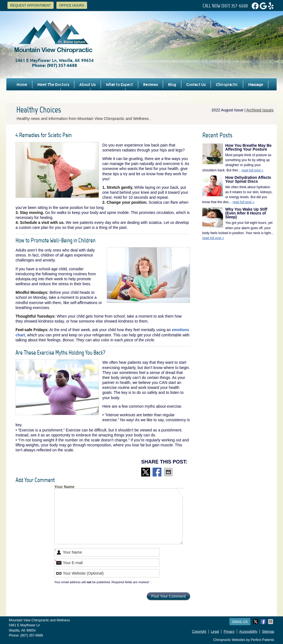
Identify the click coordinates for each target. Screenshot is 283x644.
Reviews (150, 85)
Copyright (199, 632)
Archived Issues (260, 110)
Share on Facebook (158, 472)
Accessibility (248, 632)
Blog (172, 85)
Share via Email (169, 472)
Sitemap (268, 632)
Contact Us (196, 85)
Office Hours (72, 6)
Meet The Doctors (53, 85)
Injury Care (75, 92)
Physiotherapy (143, 92)
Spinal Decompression (36, 92)
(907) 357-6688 (235, 6)
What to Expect (119, 85)
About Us (87, 85)
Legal (215, 632)
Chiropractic (227, 85)
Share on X (146, 472)
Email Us (240, 622)
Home (22, 85)
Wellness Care (108, 92)
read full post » (252, 170)
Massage (256, 85)
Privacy (229, 632)
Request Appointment (31, 6)
